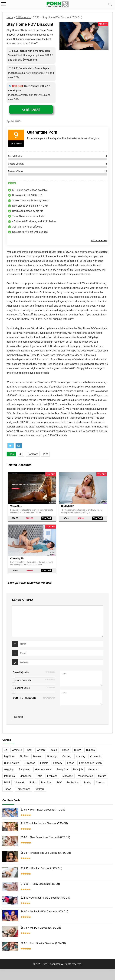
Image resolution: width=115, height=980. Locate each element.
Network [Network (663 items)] (20, 781)
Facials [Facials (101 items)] (44, 761)
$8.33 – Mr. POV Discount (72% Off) (41, 926)
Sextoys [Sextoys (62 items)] (101, 781)
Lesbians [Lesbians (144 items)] (52, 774)
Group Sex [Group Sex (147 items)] (62, 768)
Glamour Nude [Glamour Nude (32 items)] (43, 768)
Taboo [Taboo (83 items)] (8, 787)
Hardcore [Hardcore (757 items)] (93, 768)
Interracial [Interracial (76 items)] (10, 774)
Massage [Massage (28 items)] (68, 774)
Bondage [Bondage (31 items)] (52, 755)
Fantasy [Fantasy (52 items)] (58, 761)
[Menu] (4, 4)
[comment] (58, 620)
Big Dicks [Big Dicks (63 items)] (9, 755)
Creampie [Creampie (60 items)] (96, 755)
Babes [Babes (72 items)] (66, 748)
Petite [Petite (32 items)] (33, 781)
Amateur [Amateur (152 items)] (17, 748)
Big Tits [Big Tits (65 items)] (24, 755)
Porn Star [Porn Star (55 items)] (46, 781)
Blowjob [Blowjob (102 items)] (38, 755)
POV (45, 454)
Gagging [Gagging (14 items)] (9, 768)
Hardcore (33, 454)
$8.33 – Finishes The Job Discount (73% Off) (46, 851)
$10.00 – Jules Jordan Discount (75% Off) (44, 822)
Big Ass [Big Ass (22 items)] (90, 748)
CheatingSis (17, 558)
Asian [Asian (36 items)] (54, 748)
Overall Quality (21, 671)
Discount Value (21, 686)
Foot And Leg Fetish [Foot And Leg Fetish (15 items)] (90, 761)
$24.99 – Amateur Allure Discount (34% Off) (45, 896)
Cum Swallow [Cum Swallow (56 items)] (12, 761)
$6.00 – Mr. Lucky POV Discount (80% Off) (44, 910)
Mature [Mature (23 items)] (102, 774)
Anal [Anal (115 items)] (30, 748)
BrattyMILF (68, 506)
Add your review (99, 240)
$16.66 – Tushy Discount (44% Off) (40, 882)
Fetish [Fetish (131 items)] (71, 761)
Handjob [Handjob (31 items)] (78, 768)
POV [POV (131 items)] (59, 781)
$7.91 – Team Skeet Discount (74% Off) (43, 808)
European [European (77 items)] (30, 761)
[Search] (110, 4)
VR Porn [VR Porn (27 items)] (40, 787)
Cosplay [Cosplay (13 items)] (81, 755)
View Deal (46, 518)
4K (21, 454)
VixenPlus (16, 506)
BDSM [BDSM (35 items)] (78, 748)
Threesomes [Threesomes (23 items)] (23, 787)
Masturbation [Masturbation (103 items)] (85, 774)
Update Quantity (22, 679)
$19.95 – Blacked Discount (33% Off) (41, 867)
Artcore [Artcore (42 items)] (41, 748)
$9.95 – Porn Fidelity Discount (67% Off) (43, 942)
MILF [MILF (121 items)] (7, 781)
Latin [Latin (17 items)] (39, 774)
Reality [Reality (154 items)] (87, 781)
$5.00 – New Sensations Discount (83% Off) (45, 836)
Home (10, 17)
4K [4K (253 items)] (6, 748)
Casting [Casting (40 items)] (67, 755)
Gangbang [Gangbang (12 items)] (24, 768)
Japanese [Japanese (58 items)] (26, 774)
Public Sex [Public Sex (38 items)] (72, 781)
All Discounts (23, 17)
